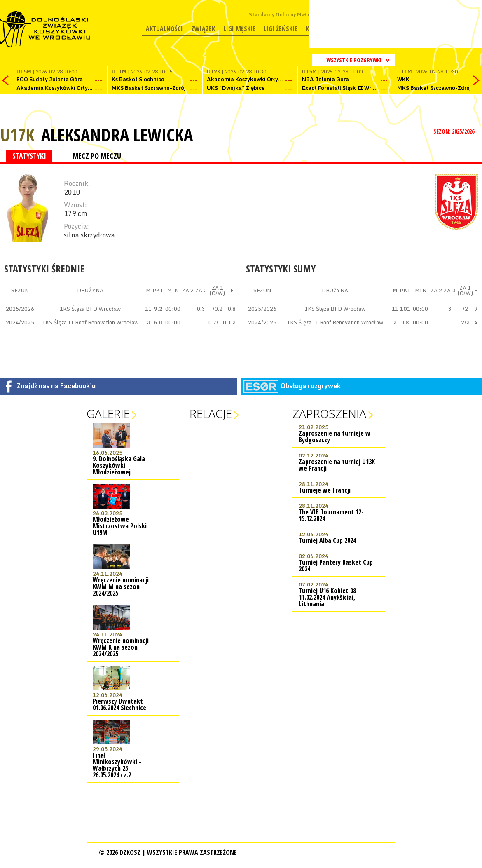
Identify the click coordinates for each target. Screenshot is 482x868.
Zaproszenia (329, 413)
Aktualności (164, 29)
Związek (203, 29)
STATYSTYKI (29, 156)
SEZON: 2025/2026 (455, 131)
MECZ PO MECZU (97, 156)
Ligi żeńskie (281, 29)
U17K (17, 135)
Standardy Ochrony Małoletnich (287, 15)
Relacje (211, 413)
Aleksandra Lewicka (117, 135)
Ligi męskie (239, 29)
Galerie (108, 413)
